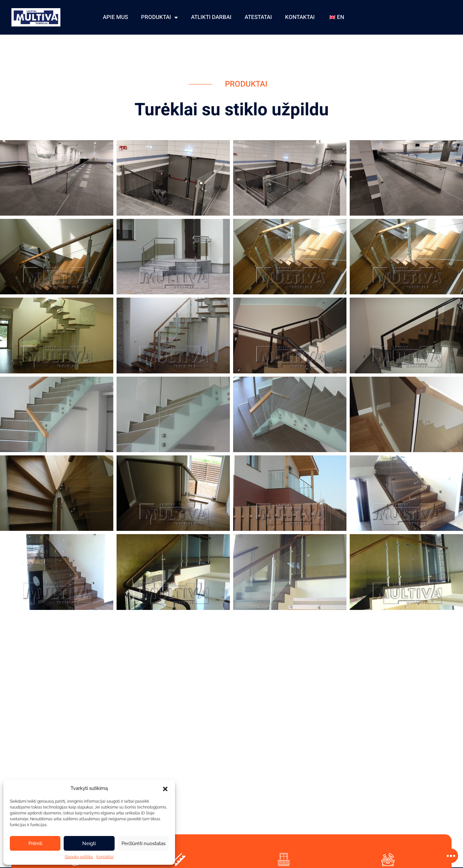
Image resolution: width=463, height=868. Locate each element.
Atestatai (258, 17)
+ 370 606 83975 (426, 12)
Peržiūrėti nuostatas (144, 843)
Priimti (35, 843)
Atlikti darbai (211, 17)
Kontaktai (105, 857)
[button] (165, 788)
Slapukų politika (79, 857)
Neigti (89, 843)
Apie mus (115, 17)
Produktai (160, 17)
